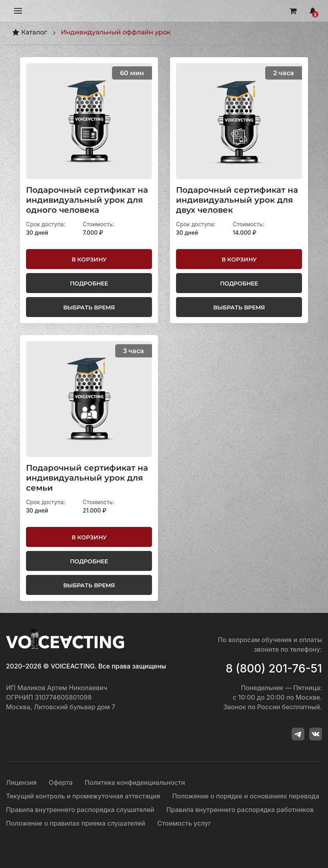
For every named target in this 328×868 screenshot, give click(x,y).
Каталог (30, 32)
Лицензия (21, 782)
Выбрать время (89, 307)
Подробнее (89, 283)
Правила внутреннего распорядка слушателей (80, 810)
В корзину (89, 259)
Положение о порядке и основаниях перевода (246, 796)
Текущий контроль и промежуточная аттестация (83, 796)
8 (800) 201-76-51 (274, 668)
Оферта (61, 782)
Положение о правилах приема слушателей (76, 823)
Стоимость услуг (184, 823)
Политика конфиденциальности (135, 782)
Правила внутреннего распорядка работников (240, 810)
